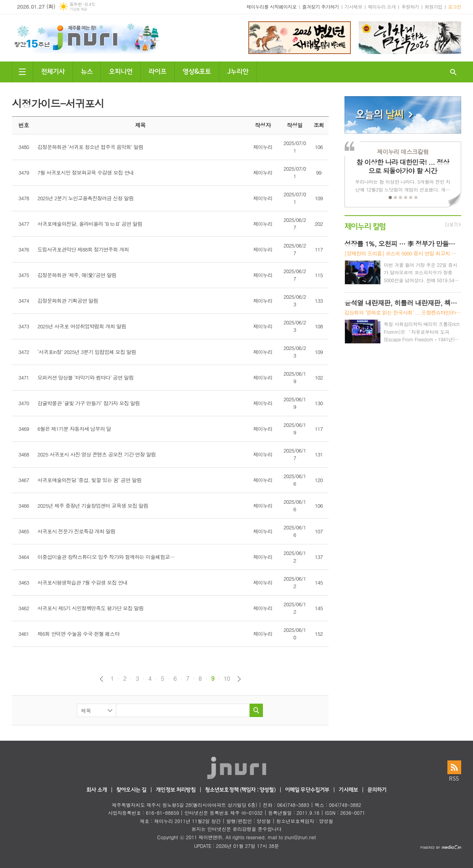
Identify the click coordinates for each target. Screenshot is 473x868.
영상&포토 (197, 71)
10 (227, 678)
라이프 (157, 71)
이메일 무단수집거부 (307, 790)
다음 (239, 679)
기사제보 (353, 7)
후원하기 (410, 7)
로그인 (454, 7)
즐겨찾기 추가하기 (320, 7)
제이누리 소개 (382, 7)
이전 (101, 679)
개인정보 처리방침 (175, 790)
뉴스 (87, 71)
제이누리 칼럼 (365, 226)
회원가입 (433, 7)
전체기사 (53, 71)
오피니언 (121, 71)
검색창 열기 (453, 72)
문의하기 (377, 790)
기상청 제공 (78, 9)
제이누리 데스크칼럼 (403, 152)
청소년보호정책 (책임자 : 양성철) (240, 790)
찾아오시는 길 (131, 790)
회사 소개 (97, 790)
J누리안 (238, 71)
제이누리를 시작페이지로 (271, 7)
